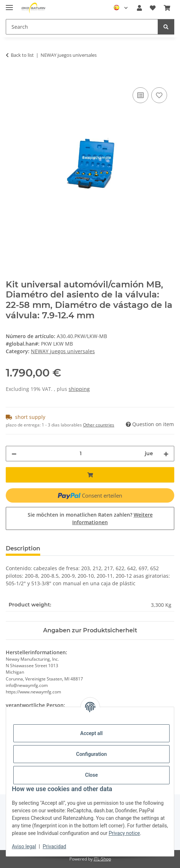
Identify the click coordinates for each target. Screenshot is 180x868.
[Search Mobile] (82, 27)
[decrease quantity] (14, 454)
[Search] (166, 27)
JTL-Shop (102, 859)
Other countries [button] (99, 425)
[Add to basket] (11, 78)
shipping (79, 389)
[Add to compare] (140, 95)
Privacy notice (124, 833)
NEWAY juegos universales (63, 351)
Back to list (22, 55)
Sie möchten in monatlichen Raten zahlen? (90, 518)
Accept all (91, 733)
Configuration (91, 754)
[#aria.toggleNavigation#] (9, 4)
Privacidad (54, 846)
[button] (139, 8)
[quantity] (81, 454)
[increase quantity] (166, 454)
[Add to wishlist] (159, 95)
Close (91, 775)
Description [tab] (23, 548)
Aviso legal (24, 846)
